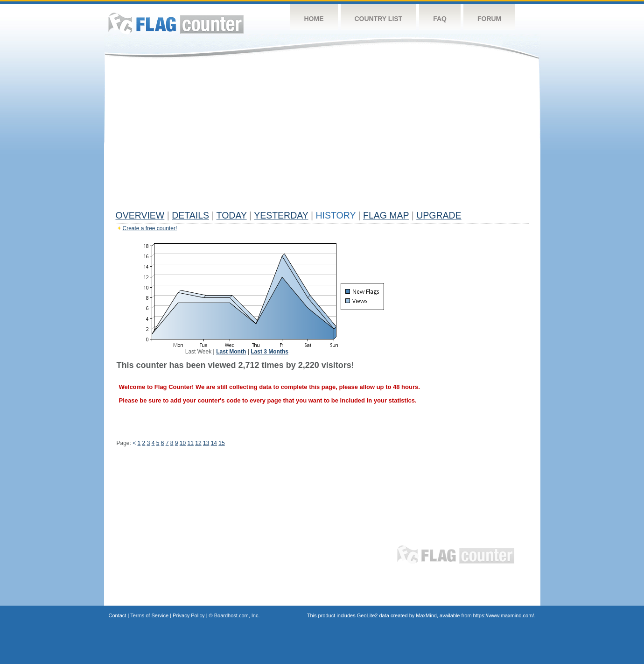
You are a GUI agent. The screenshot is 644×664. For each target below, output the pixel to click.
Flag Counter (176, 23)
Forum (489, 19)
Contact (118, 615)
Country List (379, 19)
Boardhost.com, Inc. (237, 615)
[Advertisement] (322, 136)
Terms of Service (149, 615)
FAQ (440, 19)
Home (314, 19)
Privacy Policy (189, 615)
